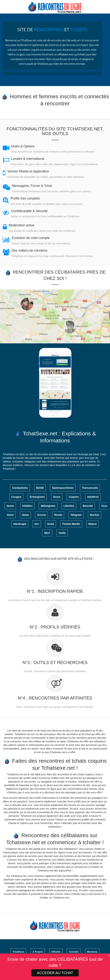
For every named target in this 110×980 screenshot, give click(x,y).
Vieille (62, 533)
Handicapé (20, 524)
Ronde (58, 515)
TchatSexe (18, 952)
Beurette (88, 506)
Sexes (10, 506)
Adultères (93, 497)
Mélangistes (48, 506)
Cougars (16, 497)
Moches (95, 515)
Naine (25, 515)
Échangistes (37, 497)
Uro (37, 524)
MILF (47, 533)
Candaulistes (20, 488)
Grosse (41, 515)
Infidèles (27, 506)
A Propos (38, 952)
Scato (51, 524)
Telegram (76, 515)
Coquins (74, 497)
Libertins (69, 506)
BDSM (40, 488)
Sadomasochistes (63, 488)
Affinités (56, 952)
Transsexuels (90, 488)
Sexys (57, 497)
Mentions (92, 952)
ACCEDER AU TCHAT (55, 973)
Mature (93, 524)
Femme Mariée (71, 524)
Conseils (74, 952)
